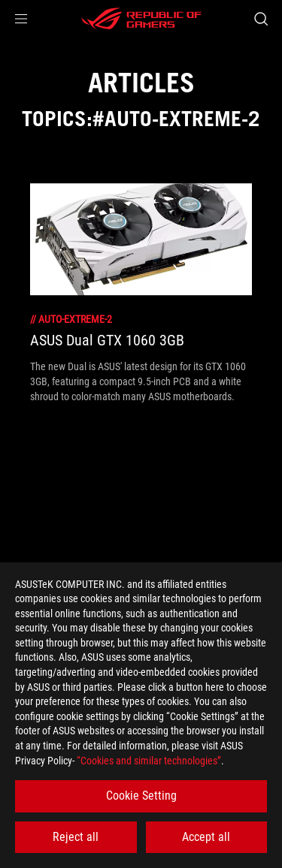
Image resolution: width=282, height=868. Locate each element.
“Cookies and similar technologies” (149, 761)
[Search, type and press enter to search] (261, 19)
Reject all (76, 837)
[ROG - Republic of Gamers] (141, 19)
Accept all (206, 837)
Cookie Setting (141, 796)
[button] (21, 19)
